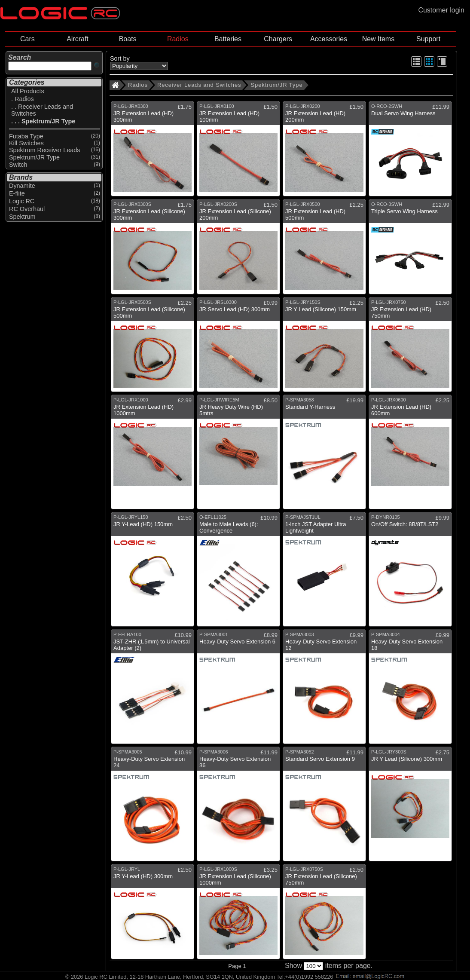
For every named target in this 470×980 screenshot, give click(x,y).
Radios (178, 39)
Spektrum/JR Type (276, 85)
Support (428, 39)
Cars (27, 39)
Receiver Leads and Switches (199, 85)
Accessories (329, 39)
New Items (378, 39)
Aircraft (78, 39)
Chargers (278, 39)
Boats (128, 39)
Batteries (228, 39)
